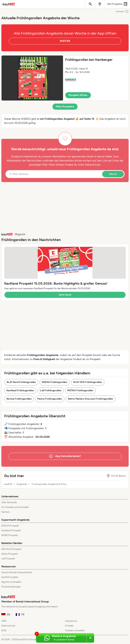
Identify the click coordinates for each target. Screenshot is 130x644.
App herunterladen (11, 582)
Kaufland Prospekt (11, 530)
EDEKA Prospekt (10, 526)
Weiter (113, 174)
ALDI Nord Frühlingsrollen (21, 382)
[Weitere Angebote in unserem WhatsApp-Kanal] (61, 638)
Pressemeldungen (11, 587)
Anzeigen (122, 11)
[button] (65, 78)
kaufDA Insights (10, 577)
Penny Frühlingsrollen (50, 399)
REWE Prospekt (10, 535)
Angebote (22, 484)
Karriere (6, 512)
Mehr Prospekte (65, 107)
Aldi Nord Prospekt (11, 549)
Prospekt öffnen (78, 95)
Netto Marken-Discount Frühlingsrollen (91, 399)
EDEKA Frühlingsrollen (55, 382)
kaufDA (8, 484)
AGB (4, 630)
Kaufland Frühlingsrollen (20, 390)
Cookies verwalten (75, 630)
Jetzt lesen (65, 295)
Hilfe (4, 621)
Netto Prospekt (10, 554)
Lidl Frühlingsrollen (51, 390)
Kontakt (69, 626)
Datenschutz (93, 165)
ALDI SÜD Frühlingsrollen (88, 382)
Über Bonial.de (9, 502)
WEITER (65, 41)
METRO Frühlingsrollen (80, 390)
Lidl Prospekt (8, 559)
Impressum (71, 621)
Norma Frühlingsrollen (19, 399)
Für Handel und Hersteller (15, 507)
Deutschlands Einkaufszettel (17, 572)
